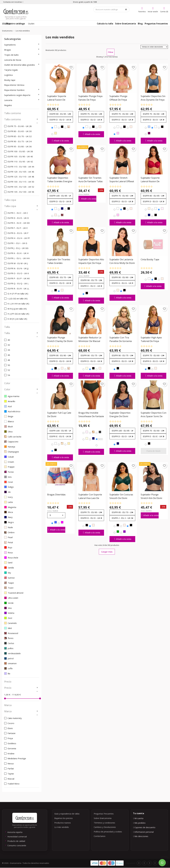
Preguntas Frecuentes (104, 814)
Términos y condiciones (104, 823)
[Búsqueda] (111, 10)
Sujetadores (10, 45)
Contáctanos (100, 836)
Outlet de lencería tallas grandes (20, 65)
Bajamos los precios (64, 818)
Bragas (8, 50)
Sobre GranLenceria (103, 818)
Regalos (8, 105)
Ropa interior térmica (14, 85)
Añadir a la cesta (60, 141)
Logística (8, 75)
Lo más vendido (62, 827)
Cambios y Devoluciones (105, 827)
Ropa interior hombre (14, 90)
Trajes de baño (11, 55)
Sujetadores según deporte (17, 95)
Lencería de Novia (13, 60)
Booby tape (10, 80)
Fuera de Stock (153, 451)
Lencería (8, 100)
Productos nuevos (63, 823)
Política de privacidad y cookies (108, 832)
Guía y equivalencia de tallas (67, 814)
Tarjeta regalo (11, 70)
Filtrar (111, 52)
